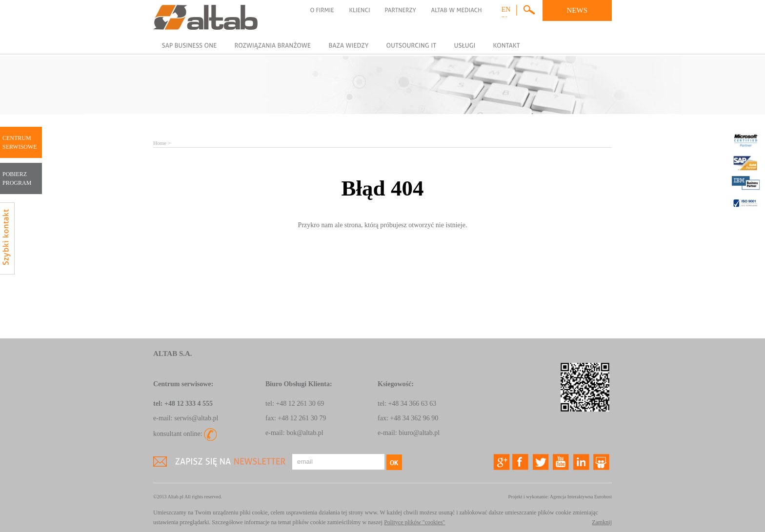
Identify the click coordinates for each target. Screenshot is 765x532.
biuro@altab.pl (419, 433)
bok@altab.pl (305, 433)
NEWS (577, 10)
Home (160, 143)
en (506, 10)
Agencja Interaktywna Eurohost (581, 497)
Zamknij (602, 522)
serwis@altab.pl (196, 418)
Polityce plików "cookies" (414, 522)
